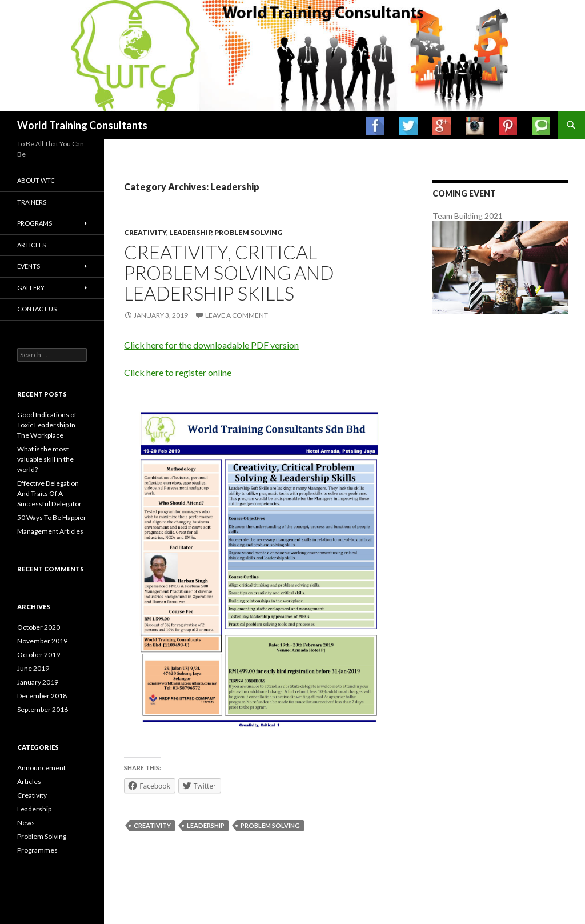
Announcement (41, 768)
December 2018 (42, 696)
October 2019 (39, 655)
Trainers (32, 202)
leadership (206, 825)
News (26, 823)
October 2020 (39, 627)
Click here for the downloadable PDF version (211, 345)
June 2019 (33, 668)
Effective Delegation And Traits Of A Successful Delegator (49, 493)
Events (29, 266)
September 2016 (43, 709)
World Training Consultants (82, 125)
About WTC (36, 180)
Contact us (37, 309)
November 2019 (42, 641)
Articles (31, 245)
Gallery (31, 288)
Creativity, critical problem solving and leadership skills (229, 273)
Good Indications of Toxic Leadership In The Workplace (47, 425)
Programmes (37, 850)
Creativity (145, 232)
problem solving (270, 825)
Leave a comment (237, 315)
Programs (35, 223)
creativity (152, 825)
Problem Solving (248, 232)
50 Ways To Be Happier (52, 517)
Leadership (190, 232)
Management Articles (50, 531)
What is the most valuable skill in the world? (45, 459)
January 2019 (38, 682)
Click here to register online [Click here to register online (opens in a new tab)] (178, 372)
